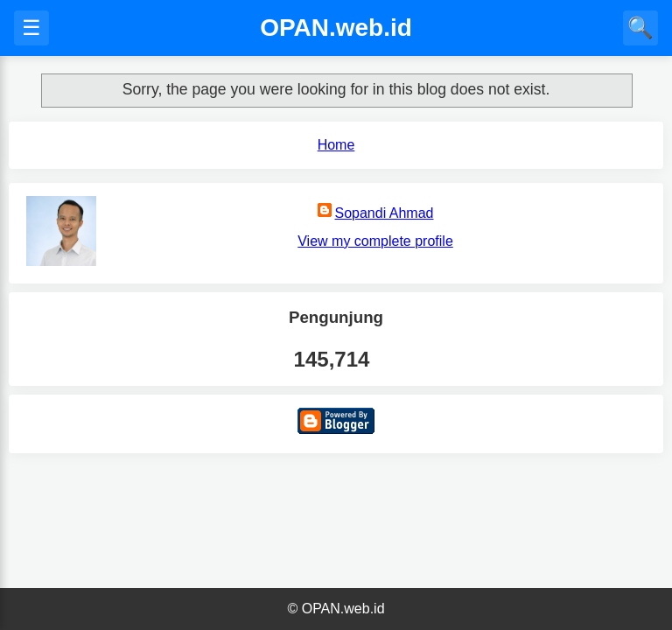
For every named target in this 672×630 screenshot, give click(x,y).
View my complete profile (375, 241)
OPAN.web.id (336, 28)
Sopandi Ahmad (385, 213)
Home (336, 145)
